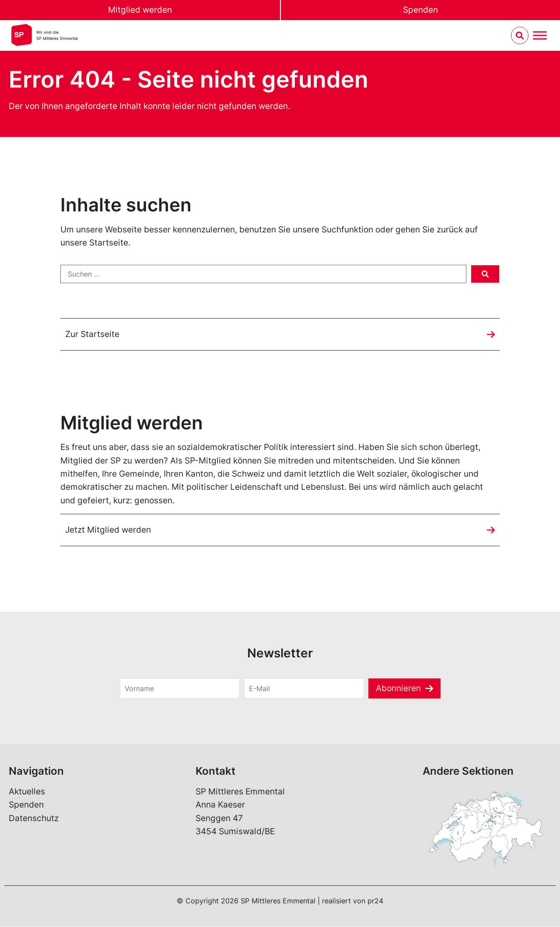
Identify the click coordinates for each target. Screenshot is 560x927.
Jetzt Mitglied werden (108, 530)
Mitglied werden (140, 10)
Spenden (420, 10)
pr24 (375, 901)
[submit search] (485, 274)
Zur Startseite (92, 334)
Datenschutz (34, 819)
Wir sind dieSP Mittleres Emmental (57, 35)
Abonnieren (398, 688)
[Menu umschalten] (540, 36)
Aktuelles (27, 792)
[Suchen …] (263, 274)
